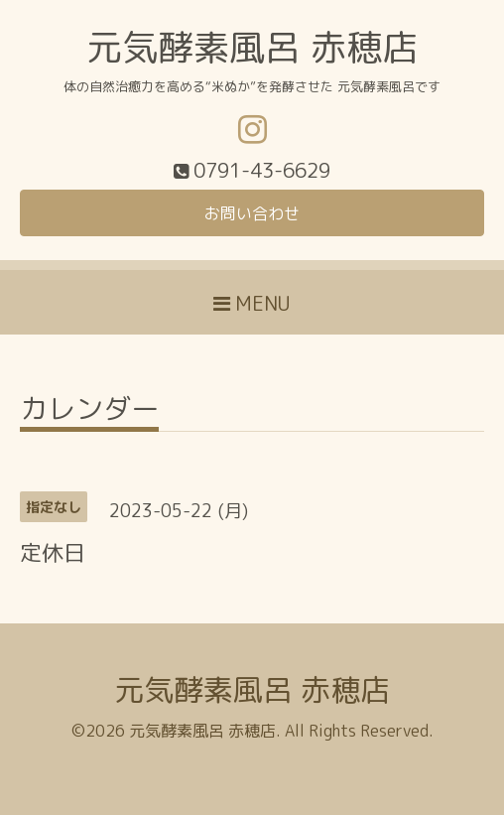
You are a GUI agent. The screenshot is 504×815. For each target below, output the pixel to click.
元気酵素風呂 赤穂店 (252, 47)
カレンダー (89, 411)
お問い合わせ (252, 213)
